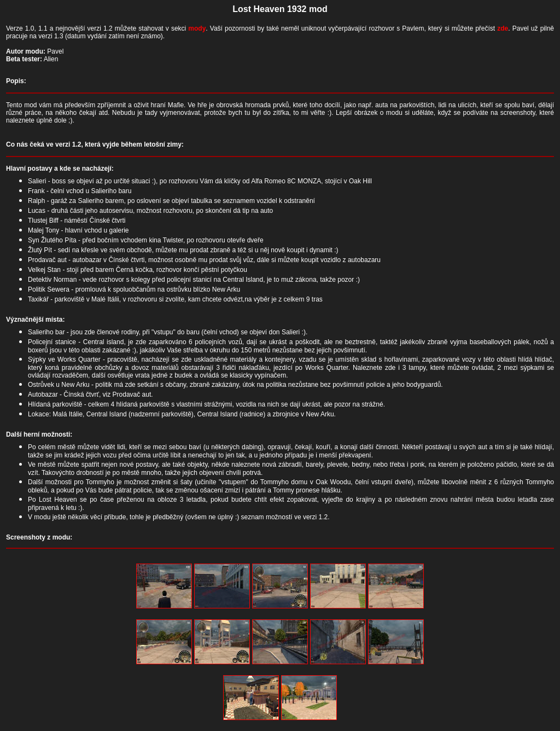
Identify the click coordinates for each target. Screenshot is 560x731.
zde (503, 28)
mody (197, 28)
